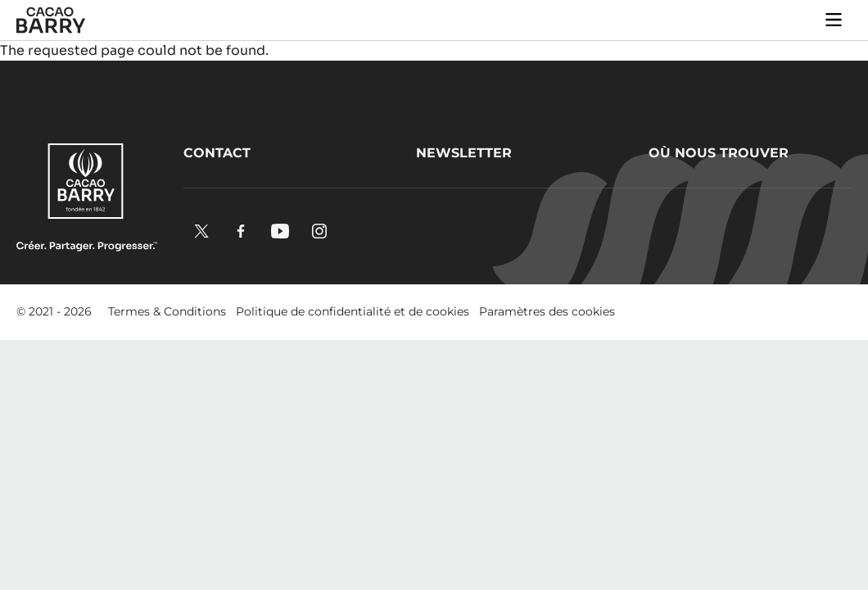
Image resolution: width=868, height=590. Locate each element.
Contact (217, 153)
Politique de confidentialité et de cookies (353, 311)
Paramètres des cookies (547, 311)
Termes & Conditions (167, 311)
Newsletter (464, 153)
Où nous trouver (719, 153)
